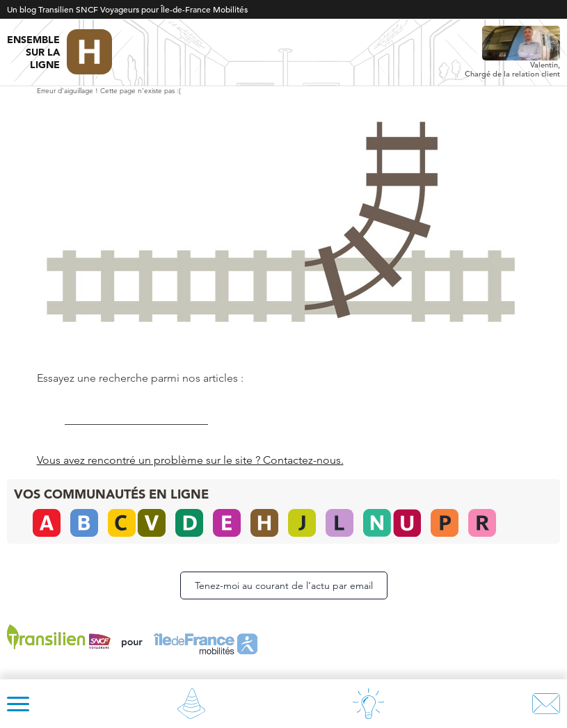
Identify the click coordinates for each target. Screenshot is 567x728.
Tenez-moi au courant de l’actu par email (284, 585)
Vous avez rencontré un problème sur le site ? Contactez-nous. (190, 460)
